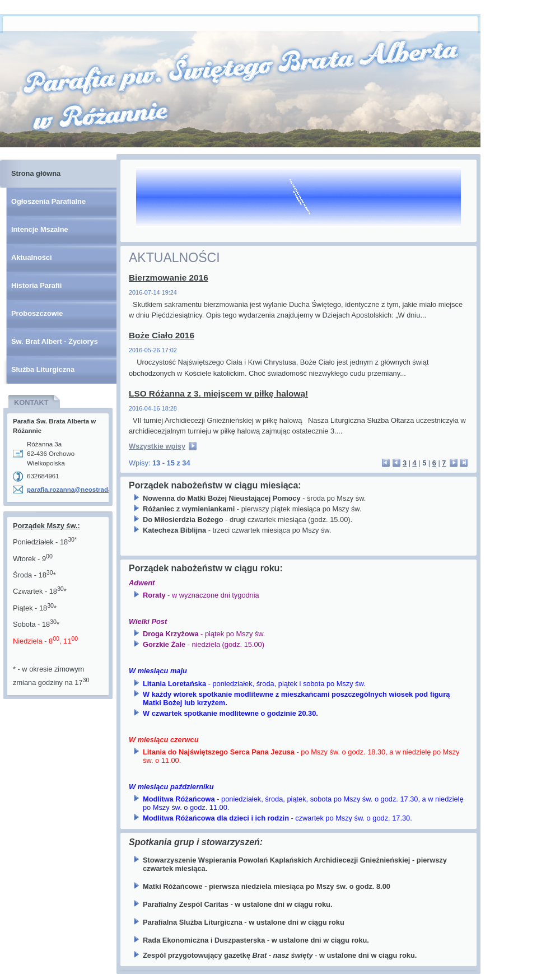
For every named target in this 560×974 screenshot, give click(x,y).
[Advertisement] (58, 761)
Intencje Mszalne (40, 229)
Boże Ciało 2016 (162, 335)
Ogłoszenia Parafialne (48, 201)
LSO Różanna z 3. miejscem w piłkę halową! (218, 393)
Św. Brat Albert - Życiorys (55, 341)
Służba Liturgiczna (43, 369)
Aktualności (32, 257)
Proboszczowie (37, 313)
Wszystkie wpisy (157, 446)
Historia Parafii (36, 285)
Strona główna (36, 173)
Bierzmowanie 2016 (169, 278)
